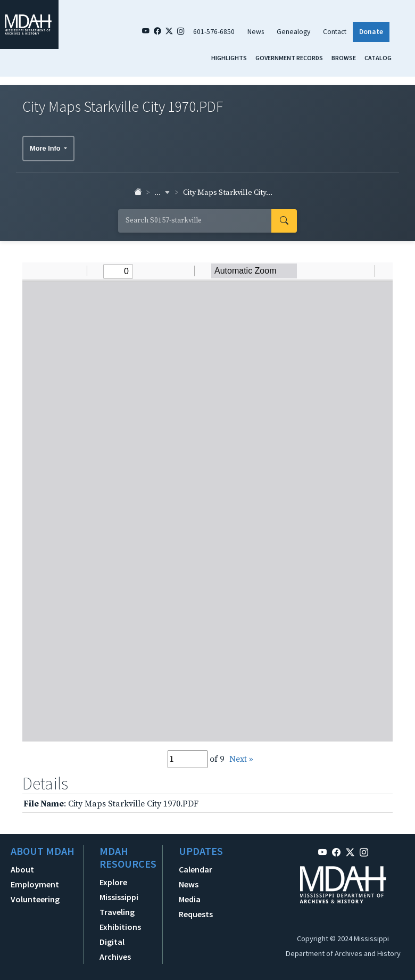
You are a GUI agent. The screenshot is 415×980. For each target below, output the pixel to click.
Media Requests (196, 907)
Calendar (196, 869)
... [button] (162, 193)
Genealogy (293, 32)
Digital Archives (115, 949)
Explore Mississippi (119, 890)
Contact (335, 32)
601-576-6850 (214, 32)
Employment (35, 884)
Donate (371, 32)
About (22, 869)
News (256, 32)
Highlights (229, 58)
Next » (241, 759)
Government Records (289, 58)
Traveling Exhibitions (120, 919)
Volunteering (35, 899)
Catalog (378, 58)
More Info (46, 148)
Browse (344, 58)
